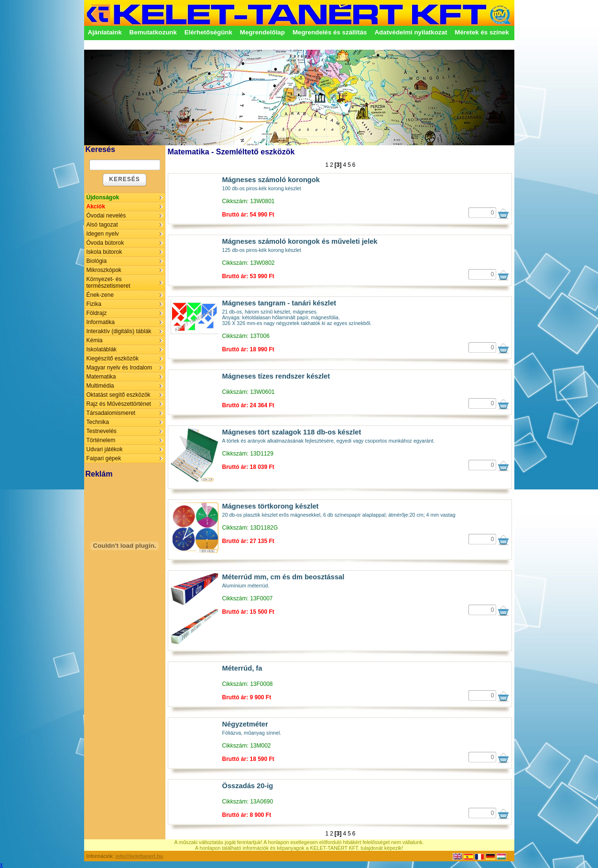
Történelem (101, 440)
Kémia (95, 340)
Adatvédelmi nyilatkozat (411, 32)
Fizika (94, 304)
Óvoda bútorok (105, 243)
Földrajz (97, 313)
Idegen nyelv (103, 234)
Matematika (101, 377)
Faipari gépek (104, 458)
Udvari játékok (105, 449)
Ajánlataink (105, 32)
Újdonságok (103, 197)
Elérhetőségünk (208, 32)
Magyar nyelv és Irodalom (119, 368)
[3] (338, 165)
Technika (98, 422)
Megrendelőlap (262, 32)
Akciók (96, 206)
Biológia (97, 261)
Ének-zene (100, 295)
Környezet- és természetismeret (109, 282)
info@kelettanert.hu (140, 856)
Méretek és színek (482, 32)
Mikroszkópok (104, 270)
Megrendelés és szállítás (330, 32)
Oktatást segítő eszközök (119, 395)
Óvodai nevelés (106, 216)
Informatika (101, 322)
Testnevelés (102, 431)
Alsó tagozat (102, 225)
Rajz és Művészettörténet (119, 404)
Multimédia (100, 386)
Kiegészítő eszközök (113, 358)
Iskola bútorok (104, 252)
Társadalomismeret (111, 413)
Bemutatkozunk (153, 32)
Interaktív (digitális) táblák (119, 331)
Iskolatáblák (102, 349)
